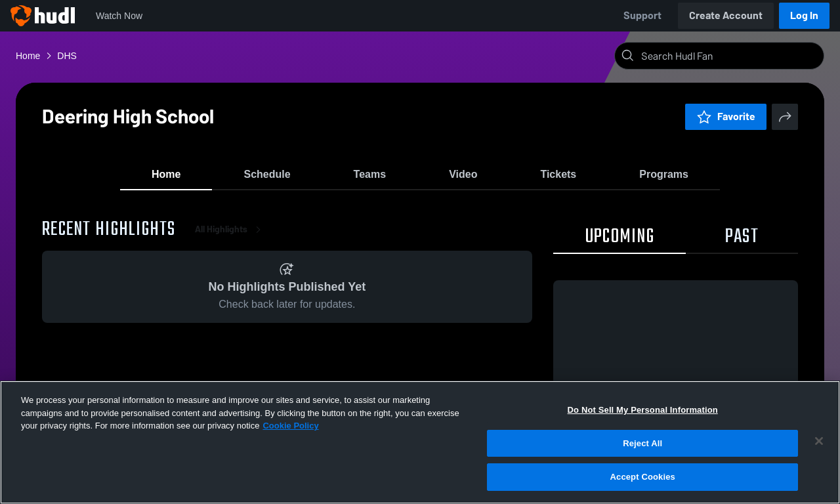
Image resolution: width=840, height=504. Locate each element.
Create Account (726, 15)
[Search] (730, 56)
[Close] (819, 441)
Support (642, 15)
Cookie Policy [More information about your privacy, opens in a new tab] (290, 426)
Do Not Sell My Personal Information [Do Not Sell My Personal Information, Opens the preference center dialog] (643, 410)
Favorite (726, 116)
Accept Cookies (643, 477)
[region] (420, 442)
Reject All (642, 443)
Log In (804, 15)
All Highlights (230, 236)
